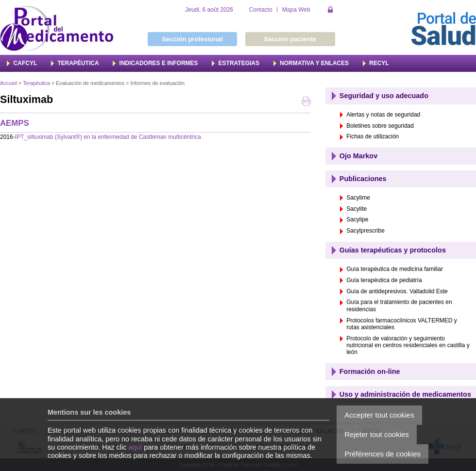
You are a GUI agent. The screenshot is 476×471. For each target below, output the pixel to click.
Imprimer (306, 102)
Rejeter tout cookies (377, 434)
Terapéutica (36, 83)
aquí (135, 447)
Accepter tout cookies (379, 415)
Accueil (8, 83)
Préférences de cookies (382, 454)
